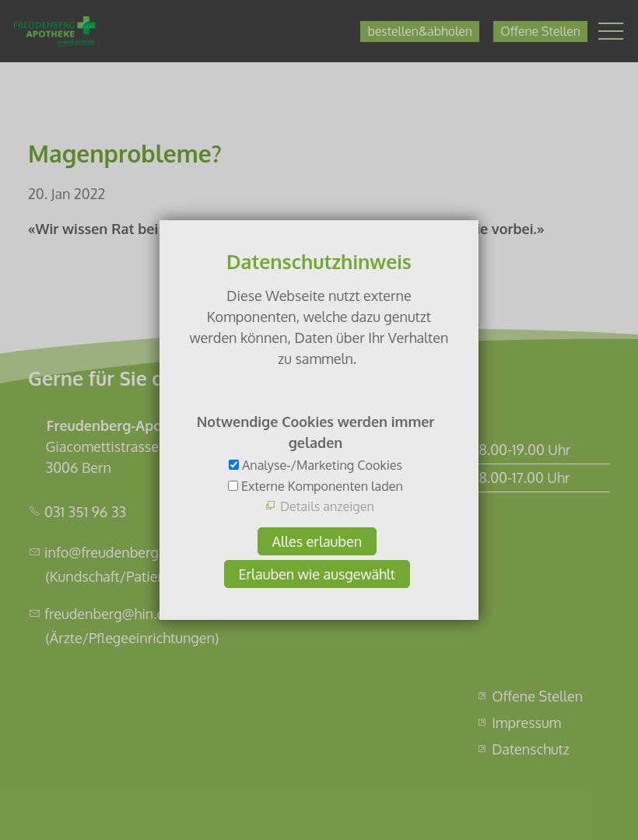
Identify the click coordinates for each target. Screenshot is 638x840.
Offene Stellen (540, 31)
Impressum (526, 723)
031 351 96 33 (85, 512)
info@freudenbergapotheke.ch (140, 552)
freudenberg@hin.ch (108, 614)
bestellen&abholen (419, 31)
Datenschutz (531, 749)
